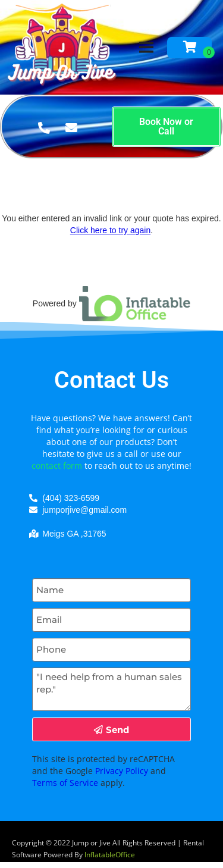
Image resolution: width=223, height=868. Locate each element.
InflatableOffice (110, 855)
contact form (57, 466)
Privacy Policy (122, 771)
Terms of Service (65, 783)
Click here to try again (110, 230)
